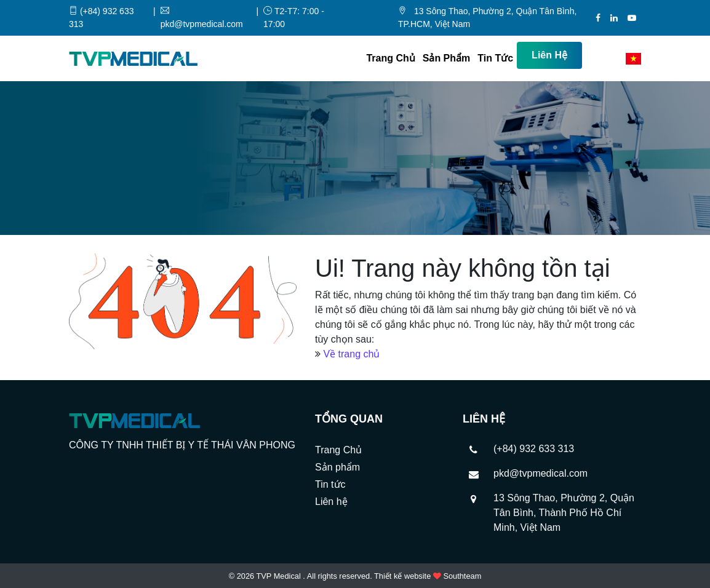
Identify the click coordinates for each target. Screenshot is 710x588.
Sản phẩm (447, 58)
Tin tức (495, 58)
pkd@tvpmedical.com (540, 473)
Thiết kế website (402, 576)
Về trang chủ (351, 354)
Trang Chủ (390, 58)
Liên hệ (549, 55)
